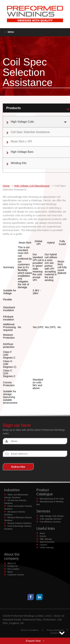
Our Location (13, 569)
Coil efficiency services (50, 522)
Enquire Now (35, 641)
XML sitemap (46, 539)
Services (43, 511)
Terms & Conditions (30, 630)
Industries (12, 490)
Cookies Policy (57, 633)
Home (6, 186)
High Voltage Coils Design (52, 516)
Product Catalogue (45, 492)
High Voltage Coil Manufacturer (32, 186)
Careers (44, 545)
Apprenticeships (47, 542)
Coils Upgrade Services (51, 519)
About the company (12, 556)
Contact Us (13, 566)
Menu (9, 32)
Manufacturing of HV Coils (52, 499)
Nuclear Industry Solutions (20, 523)
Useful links (46, 528)
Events (43, 536)
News (42, 533)
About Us (12, 563)
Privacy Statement (55, 630)
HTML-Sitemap (47, 548)
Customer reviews (16, 575)
